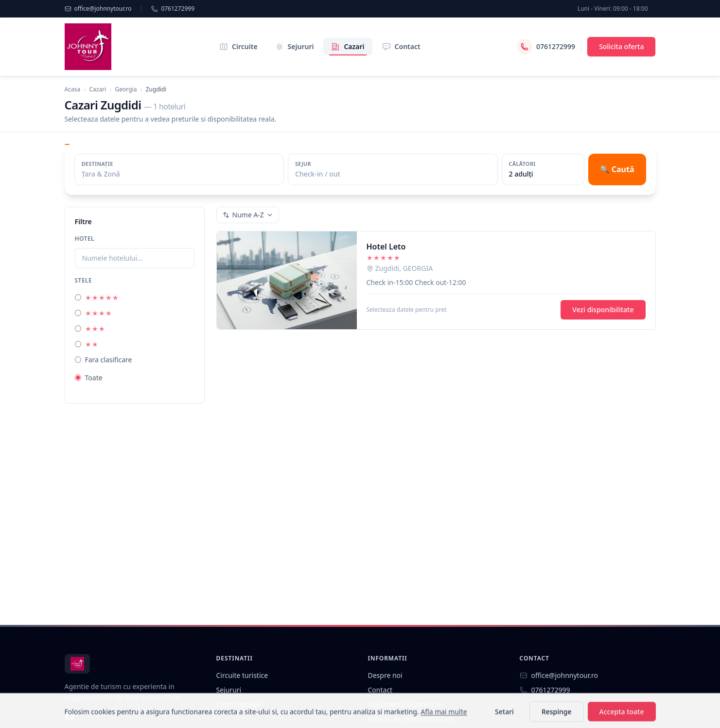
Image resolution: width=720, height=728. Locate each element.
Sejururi (295, 46)
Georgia (126, 89)
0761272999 (173, 9)
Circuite (238, 46)
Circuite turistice (242, 675)
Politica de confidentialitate (411, 719)
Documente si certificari (406, 704)
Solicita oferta (621, 46)
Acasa (73, 89)
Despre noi (385, 675)
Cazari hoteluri (240, 704)
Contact (401, 46)
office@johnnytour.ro (98, 9)
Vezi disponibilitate (603, 310)
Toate (89, 378)
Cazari (348, 49)
